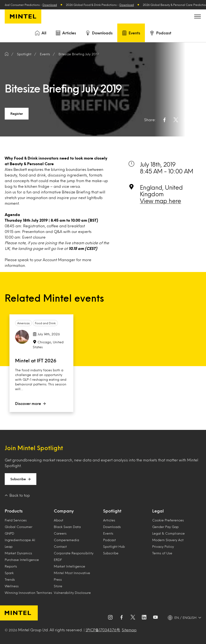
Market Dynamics (18, 553)
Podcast (160, 33)
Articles (66, 33)
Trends (10, 579)
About (59, 520)
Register (17, 114)
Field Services (16, 520)
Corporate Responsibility (74, 553)
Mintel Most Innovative (72, 573)
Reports (11, 566)
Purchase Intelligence (22, 560)
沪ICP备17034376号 (103, 630)
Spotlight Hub (114, 546)
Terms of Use (162, 553)
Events (131, 33)
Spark (9, 573)
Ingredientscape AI (20, 540)
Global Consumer (19, 527)
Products (14, 511)
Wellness (12, 586)
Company (64, 511)
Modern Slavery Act (168, 540)
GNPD (9, 533)
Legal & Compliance (168, 533)
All (41, 33)
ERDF (58, 560)
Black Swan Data (67, 527)
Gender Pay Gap (165, 527)
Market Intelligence (69, 566)
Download (52, 5)
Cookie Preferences (168, 520)
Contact (60, 546)
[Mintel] (23, 16)
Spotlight (112, 511)
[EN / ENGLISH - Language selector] (185, 618)
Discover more (30, 403)
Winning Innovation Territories (28, 593)
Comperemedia (66, 540)
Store (58, 586)
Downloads (99, 33)
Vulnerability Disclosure (72, 593)
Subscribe (21, 479)
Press (58, 579)
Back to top (17, 495)
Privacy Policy (163, 546)
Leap (9, 546)
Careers (60, 533)
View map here (161, 201)
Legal (158, 511)
